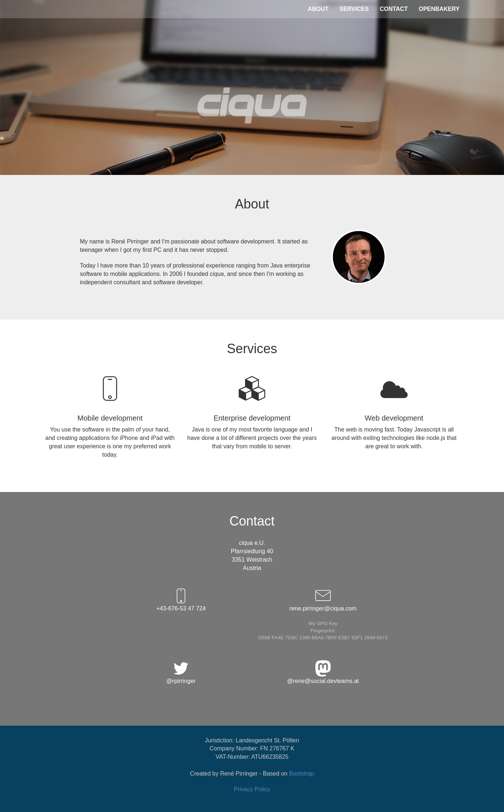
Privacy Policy (252, 789)
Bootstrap (302, 774)
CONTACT (394, 9)
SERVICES (354, 9)
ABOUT (318, 9)
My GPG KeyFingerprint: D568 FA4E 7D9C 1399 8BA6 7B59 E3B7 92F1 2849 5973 (323, 631)
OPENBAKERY (439, 9)
